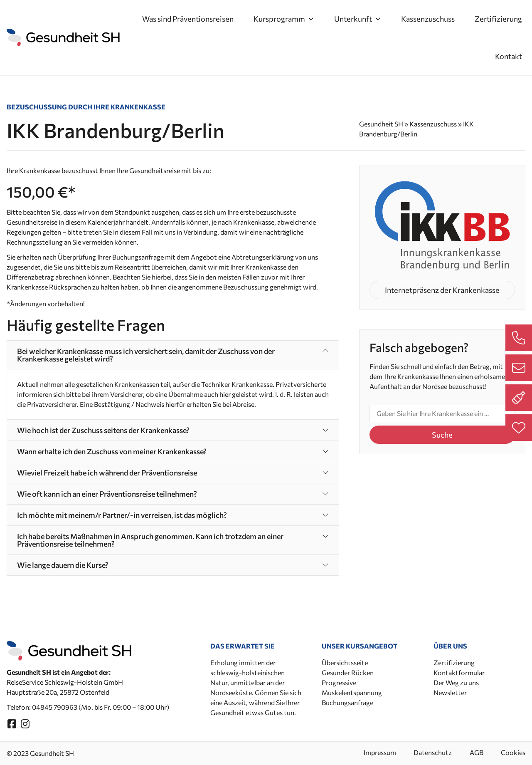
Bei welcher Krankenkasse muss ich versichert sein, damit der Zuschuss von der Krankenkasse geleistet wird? (146, 355)
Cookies (513, 752)
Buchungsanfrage (347, 702)
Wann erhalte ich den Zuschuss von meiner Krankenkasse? (112, 451)
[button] (173, 355)
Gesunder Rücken (348, 672)
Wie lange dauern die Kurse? (63, 565)
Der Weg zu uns (456, 682)
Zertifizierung (498, 19)
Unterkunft (358, 19)
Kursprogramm (284, 19)
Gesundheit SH (381, 124)
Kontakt (509, 56)
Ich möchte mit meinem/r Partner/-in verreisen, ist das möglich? (122, 515)
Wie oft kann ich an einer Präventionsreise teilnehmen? (107, 494)
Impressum (373, 752)
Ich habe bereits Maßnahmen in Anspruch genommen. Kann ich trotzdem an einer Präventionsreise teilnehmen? (150, 540)
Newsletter (450, 692)
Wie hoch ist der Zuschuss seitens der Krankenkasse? (103, 430)
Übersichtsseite (345, 662)
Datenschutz (428, 752)
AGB (474, 752)
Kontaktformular (459, 672)
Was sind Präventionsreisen (188, 19)
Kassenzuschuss (428, 19)
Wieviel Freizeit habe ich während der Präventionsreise (107, 473)
